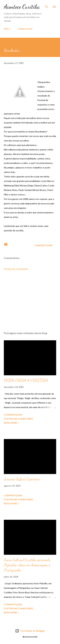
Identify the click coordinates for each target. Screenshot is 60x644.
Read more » (11, 423)
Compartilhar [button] (43, 245)
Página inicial (13, 29)
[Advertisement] (30, 301)
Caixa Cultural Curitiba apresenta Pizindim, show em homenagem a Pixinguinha (27, 565)
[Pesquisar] (47, 6)
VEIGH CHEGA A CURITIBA (26, 380)
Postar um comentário (16, 269)
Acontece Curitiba (22, 7)
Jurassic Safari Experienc (22, 479)
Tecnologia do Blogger (30, 631)
